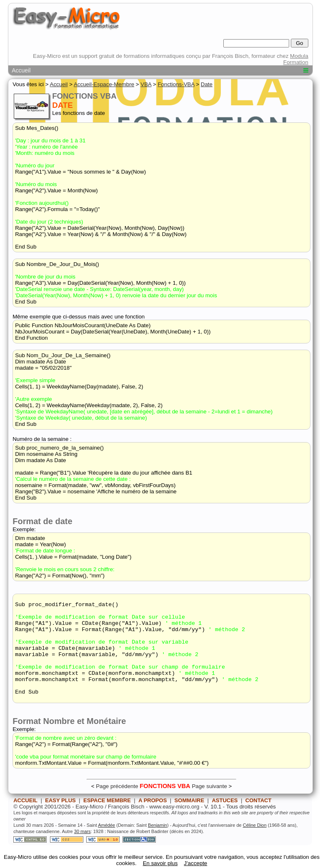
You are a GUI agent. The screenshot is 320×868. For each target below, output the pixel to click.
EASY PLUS (60, 819)
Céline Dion (255, 844)
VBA (146, 84)
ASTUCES (225, 819)
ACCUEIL (25, 819)
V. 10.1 (213, 825)
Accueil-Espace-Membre (104, 84)
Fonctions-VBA (176, 84)
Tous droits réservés (251, 825)
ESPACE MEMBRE (107, 819)
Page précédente (117, 805)
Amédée (106, 844)
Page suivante (209, 805)
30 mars (82, 850)
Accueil (21, 70)
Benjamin (157, 844)
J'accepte (195, 863)
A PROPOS (152, 819)
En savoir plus (160, 863)
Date (207, 84)
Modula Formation (296, 59)
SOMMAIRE (190, 819)
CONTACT (259, 819)
